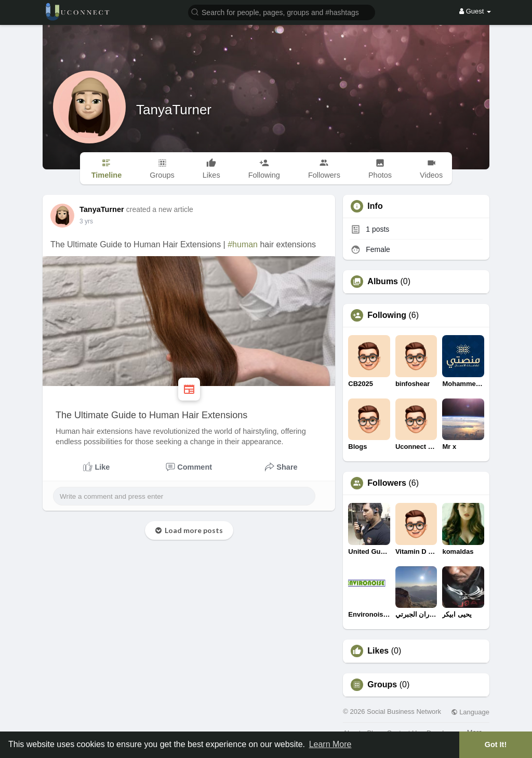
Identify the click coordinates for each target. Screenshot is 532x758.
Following (387, 315)
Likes (378, 651)
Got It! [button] (496, 744)
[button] (282, 12)
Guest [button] (475, 11)
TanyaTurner (174, 110)
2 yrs (86, 221)
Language (470, 712)
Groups (382, 685)
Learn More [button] (330, 744)
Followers (387, 483)
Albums (383, 282)
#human (243, 244)
